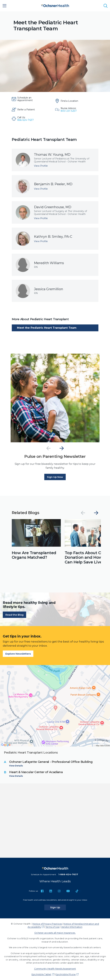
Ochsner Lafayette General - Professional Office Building (51, 762)
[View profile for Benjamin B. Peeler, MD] (55, 186)
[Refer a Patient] (26, 110)
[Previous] (49, 448)
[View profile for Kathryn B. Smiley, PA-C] (55, 239)
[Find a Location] (69, 101)
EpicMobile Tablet (41, 974)
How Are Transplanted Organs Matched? (34, 555)
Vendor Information (72, 927)
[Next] (62, 448)
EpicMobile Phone (66, 974)
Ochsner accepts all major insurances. (55, 933)
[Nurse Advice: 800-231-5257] (69, 110)
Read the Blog (14, 615)
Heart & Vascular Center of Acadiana (36, 772)
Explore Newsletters (18, 654)
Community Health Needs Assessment (55, 969)
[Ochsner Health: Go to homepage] (55, 5)
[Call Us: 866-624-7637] (26, 119)
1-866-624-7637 (68, 874)
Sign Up (58, 907)
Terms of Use (52, 927)
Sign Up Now (55, 477)
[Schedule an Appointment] (26, 99)
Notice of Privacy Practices (47, 924)
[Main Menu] (5, 6)
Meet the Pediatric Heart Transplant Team (47, 328)
